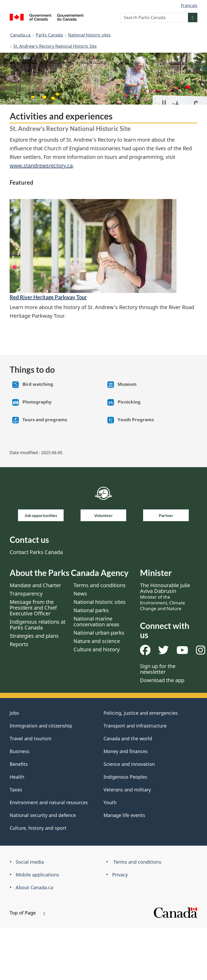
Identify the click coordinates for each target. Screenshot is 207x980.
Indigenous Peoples (125, 777)
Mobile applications (37, 875)
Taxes (16, 790)
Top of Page (27, 913)
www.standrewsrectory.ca (41, 166)
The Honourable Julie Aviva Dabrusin (165, 597)
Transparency (26, 594)
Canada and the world (128, 738)
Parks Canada (49, 35)
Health (17, 777)
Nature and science (97, 641)
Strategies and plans (34, 636)
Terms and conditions (100, 585)
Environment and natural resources (49, 802)
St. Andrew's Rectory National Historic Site (55, 46)
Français (189, 5)
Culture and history (97, 649)
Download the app (162, 680)
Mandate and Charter (35, 585)
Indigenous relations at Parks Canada (38, 625)
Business (20, 751)
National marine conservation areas (96, 621)
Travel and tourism (31, 738)
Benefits (19, 764)
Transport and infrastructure (135, 726)
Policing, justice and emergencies (141, 713)
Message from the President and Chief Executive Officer (33, 608)
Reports (19, 644)
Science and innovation (129, 764)
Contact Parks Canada (36, 552)
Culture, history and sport (38, 828)
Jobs (14, 713)
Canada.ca (20, 35)
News (80, 594)
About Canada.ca (34, 887)
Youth (110, 802)
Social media (30, 862)
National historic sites (89, 35)
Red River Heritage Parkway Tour (48, 297)
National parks (91, 610)
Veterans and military (127, 790)
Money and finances (126, 751)
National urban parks (99, 633)
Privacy (120, 875)
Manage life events (124, 815)
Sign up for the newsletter (158, 669)
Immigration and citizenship (41, 726)
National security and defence (43, 815)
